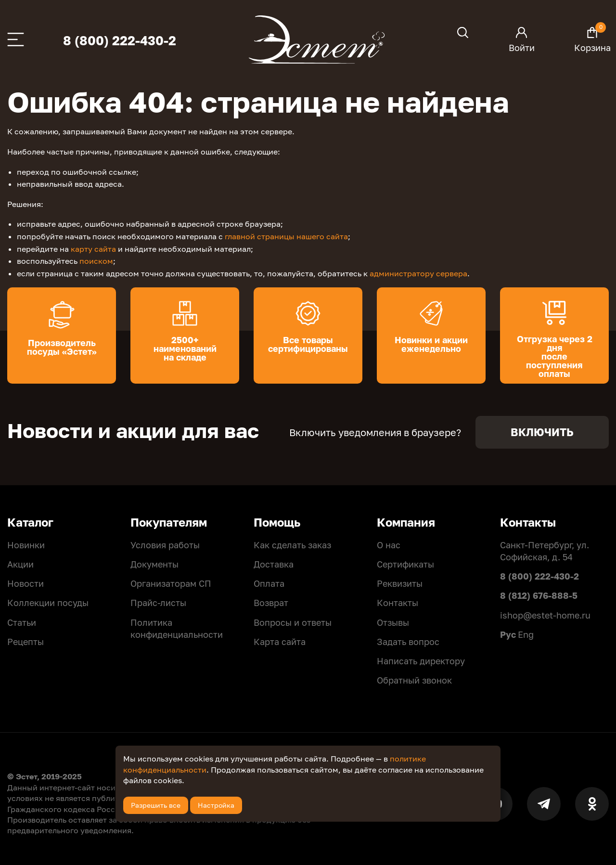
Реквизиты (400, 583)
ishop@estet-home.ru (545, 615)
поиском (96, 261)
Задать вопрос (408, 642)
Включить (542, 432)
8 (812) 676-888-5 (539, 595)
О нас (389, 545)
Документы (154, 564)
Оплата (269, 583)
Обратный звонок (414, 680)
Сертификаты (405, 564)
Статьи (22, 622)
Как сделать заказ (292, 545)
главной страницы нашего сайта (286, 236)
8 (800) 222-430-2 (120, 41)
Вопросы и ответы (293, 622)
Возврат (271, 603)
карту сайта (93, 249)
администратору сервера (418, 273)
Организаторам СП (171, 583)
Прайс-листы (158, 603)
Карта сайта (280, 642)
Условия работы (165, 545)
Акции (20, 564)
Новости (26, 583)
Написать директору (421, 661)
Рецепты (26, 642)
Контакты (398, 603)
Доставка (274, 564)
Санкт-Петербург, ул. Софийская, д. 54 (545, 551)
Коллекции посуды (48, 603)
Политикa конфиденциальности (177, 628)
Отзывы (393, 622)
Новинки (26, 545)
